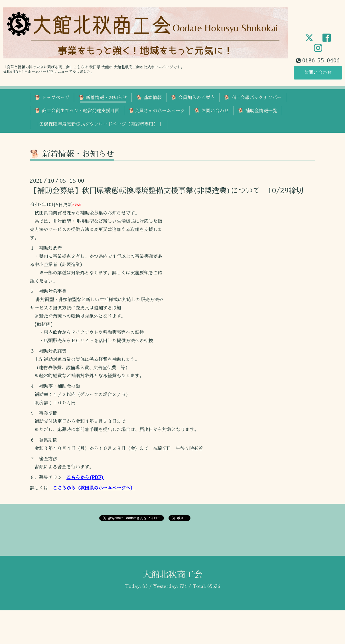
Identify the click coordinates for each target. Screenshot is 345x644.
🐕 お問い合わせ (211, 111)
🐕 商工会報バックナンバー (253, 98)
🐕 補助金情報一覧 (258, 111)
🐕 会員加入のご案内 (193, 98)
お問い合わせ (318, 73)
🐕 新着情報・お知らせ (103, 98)
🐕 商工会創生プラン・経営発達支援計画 (77, 111)
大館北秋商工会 (172, 575)
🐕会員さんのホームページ (157, 111)
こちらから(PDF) (85, 478)
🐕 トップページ (52, 98)
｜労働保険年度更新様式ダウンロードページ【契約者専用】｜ (99, 124)
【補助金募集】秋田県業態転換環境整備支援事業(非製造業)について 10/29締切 (167, 191)
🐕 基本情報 (149, 98)
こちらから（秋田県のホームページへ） (94, 488)
